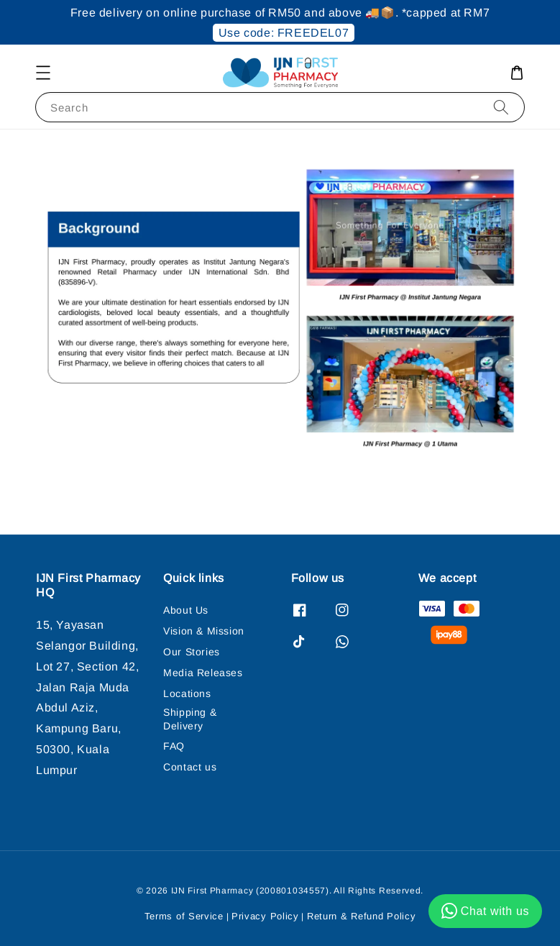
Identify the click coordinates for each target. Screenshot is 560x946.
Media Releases (203, 673)
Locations (187, 693)
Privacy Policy (265, 916)
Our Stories (192, 652)
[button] (43, 73)
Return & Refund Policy (361, 916)
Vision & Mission (204, 631)
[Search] (501, 107)
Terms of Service (184, 916)
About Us (186, 610)
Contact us (190, 767)
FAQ (174, 746)
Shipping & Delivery (190, 719)
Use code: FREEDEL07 (284, 33)
